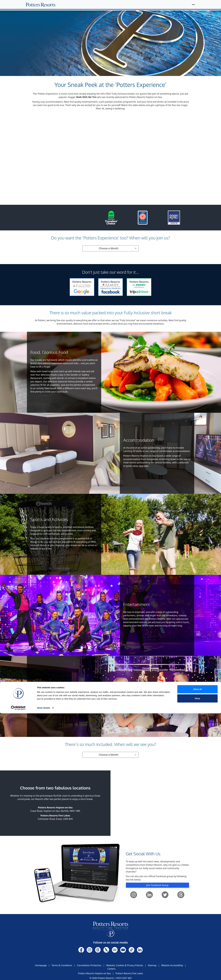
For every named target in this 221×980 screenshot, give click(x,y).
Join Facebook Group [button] (157, 885)
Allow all (198, 956)
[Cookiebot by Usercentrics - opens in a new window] (18, 975)
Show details (43, 974)
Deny (198, 965)
